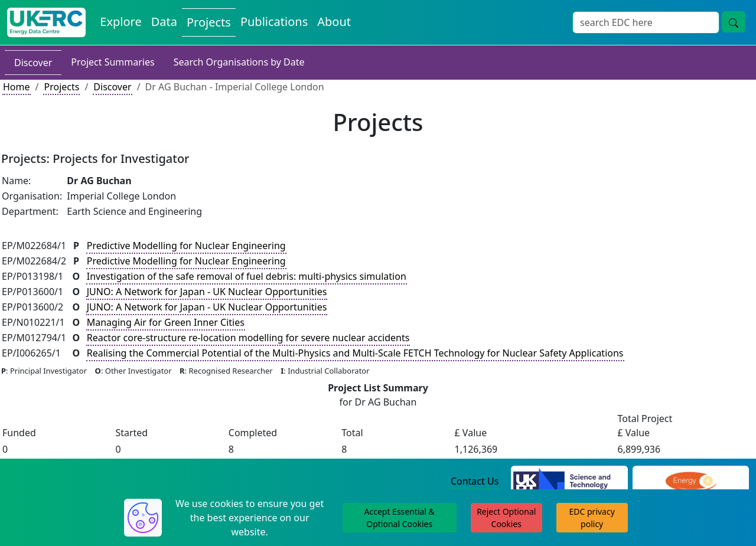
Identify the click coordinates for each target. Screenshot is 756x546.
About (334, 22)
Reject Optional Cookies (506, 518)
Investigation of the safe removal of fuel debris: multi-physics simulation (247, 276)
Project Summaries (113, 62)
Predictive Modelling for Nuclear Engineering (186, 246)
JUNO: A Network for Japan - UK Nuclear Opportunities (207, 292)
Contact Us (475, 481)
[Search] (646, 22)
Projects (209, 22)
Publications (274, 22)
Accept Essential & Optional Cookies (400, 518)
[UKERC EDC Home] (46, 22)
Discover (33, 63)
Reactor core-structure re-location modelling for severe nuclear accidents (248, 338)
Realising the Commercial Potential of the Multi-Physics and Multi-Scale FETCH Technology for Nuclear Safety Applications (355, 353)
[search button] (734, 22)
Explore (120, 22)
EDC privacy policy (592, 518)
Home (17, 87)
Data (164, 22)
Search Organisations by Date (239, 62)
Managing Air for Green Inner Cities (166, 322)
